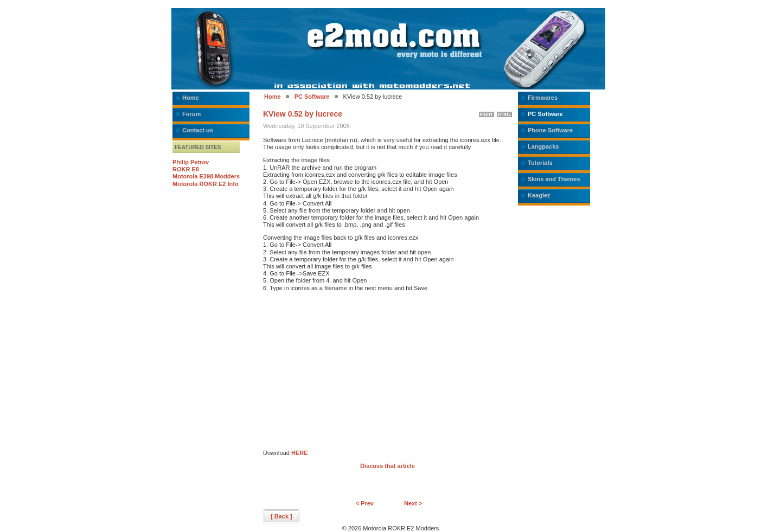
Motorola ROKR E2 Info (206, 184)
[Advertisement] (354, 374)
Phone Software (550, 130)
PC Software (312, 97)
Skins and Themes (554, 179)
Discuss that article (388, 466)
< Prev (365, 503)
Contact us (198, 130)
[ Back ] (281, 516)
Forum (191, 114)
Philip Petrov (191, 162)
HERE (300, 453)
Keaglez (539, 195)
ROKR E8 (186, 169)
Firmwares (543, 98)
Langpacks (543, 146)
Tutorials (540, 163)
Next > (413, 503)
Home (191, 98)
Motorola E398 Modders (206, 176)
